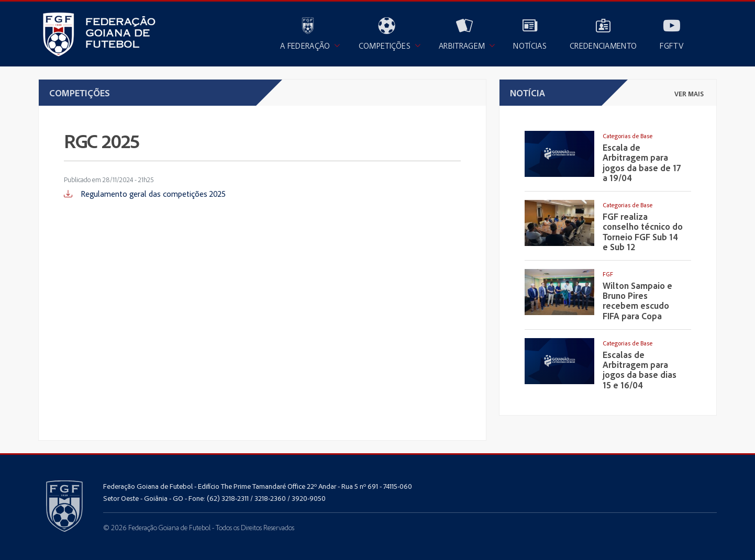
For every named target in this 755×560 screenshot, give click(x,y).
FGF (608, 274)
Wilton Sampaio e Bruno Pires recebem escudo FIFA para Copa (637, 301)
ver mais (689, 94)
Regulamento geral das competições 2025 (145, 194)
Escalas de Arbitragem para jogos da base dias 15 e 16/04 (640, 370)
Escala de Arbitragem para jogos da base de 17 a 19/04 (642, 163)
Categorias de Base (628, 136)
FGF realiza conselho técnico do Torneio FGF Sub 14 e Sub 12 (643, 232)
